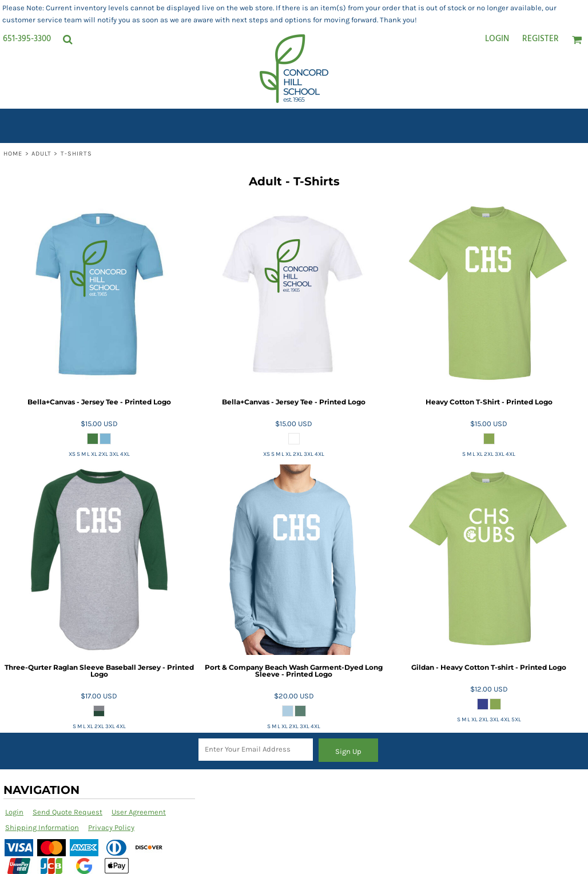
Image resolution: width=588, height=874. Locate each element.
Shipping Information (42, 827)
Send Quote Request (67, 812)
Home (13, 154)
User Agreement (139, 812)
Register (541, 39)
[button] (67, 39)
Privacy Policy (111, 827)
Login (497, 39)
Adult (42, 154)
